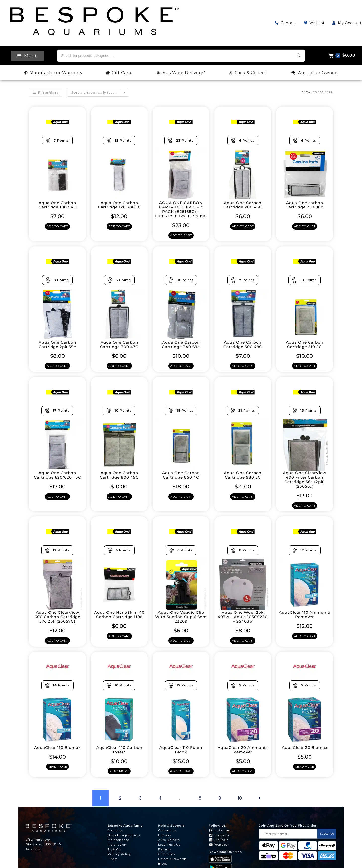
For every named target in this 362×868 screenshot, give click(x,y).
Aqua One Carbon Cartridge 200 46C (243, 205)
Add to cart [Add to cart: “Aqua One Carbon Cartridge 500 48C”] (243, 371)
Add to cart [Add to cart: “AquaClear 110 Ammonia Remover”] (305, 642)
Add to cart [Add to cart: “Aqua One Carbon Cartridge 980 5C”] (243, 502)
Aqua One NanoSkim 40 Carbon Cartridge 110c (119, 623)
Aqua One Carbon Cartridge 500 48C (243, 350)
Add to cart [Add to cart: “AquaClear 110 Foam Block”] (181, 778)
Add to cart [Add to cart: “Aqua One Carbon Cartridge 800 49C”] (119, 502)
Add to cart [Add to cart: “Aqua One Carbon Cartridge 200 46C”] (243, 227)
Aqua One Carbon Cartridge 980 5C (243, 481)
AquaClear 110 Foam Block (181, 756)
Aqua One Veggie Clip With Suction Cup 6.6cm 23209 (181, 623)
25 (315, 92)
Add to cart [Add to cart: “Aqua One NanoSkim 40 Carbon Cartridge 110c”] (119, 647)
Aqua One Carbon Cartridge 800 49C (119, 481)
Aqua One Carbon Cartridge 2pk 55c (57, 350)
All (330, 92)
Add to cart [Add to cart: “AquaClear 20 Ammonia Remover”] (243, 778)
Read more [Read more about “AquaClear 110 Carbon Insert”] (119, 778)
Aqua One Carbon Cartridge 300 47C (119, 350)
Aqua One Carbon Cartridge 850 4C (181, 481)
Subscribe (327, 840)
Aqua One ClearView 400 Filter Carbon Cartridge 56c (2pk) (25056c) (305, 485)
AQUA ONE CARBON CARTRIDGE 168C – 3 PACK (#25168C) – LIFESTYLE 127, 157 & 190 (181, 212)
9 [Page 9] (220, 805)
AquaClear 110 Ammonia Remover (305, 620)
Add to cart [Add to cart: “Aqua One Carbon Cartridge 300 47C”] (119, 371)
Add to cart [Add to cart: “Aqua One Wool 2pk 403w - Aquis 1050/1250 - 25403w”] (243, 647)
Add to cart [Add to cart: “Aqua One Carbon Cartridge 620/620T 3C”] (57, 502)
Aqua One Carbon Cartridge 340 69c (181, 350)
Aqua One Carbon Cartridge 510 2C (305, 350)
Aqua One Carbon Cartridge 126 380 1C (119, 205)
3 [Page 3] (140, 805)
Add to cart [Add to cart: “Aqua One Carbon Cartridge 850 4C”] (181, 502)
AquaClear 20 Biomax (305, 754)
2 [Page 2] (120, 805)
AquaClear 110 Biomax (57, 754)
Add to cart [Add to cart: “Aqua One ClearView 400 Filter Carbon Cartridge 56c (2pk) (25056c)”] (305, 511)
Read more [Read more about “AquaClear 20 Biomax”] (305, 773)
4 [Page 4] (160, 805)
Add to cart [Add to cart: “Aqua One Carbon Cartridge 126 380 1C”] (119, 227)
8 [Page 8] (200, 805)
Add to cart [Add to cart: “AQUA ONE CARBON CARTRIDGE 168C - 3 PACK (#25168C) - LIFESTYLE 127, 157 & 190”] (181, 240)
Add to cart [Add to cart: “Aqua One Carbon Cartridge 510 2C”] (305, 371)
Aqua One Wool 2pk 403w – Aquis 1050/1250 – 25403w (243, 623)
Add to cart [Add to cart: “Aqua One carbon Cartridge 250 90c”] (305, 227)
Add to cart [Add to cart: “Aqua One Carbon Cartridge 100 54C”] (57, 227)
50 (322, 92)
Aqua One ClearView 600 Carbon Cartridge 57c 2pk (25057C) (57, 623)
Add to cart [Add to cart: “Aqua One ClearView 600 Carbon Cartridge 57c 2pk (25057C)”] (57, 647)
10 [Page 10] (240, 805)
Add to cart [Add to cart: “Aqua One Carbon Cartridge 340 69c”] (181, 371)
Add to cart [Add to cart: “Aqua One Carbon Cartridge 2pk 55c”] (57, 371)
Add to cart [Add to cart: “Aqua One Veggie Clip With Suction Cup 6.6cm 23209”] (181, 647)
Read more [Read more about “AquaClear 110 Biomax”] (57, 773)
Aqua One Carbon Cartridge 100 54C (57, 205)
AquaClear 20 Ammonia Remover (243, 756)
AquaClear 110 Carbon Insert (119, 756)
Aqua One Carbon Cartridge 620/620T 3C (57, 481)
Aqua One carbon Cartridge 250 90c (305, 205)
